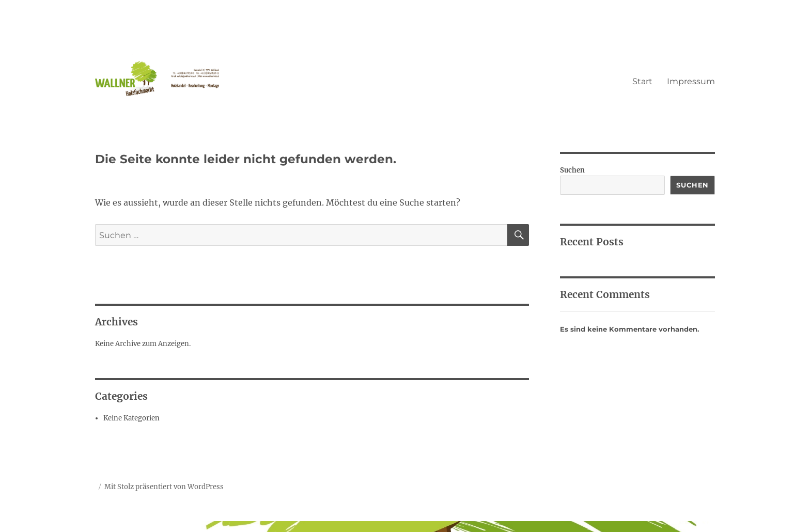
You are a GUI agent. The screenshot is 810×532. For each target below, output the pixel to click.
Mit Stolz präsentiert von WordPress (164, 487)
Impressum (691, 81)
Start (642, 81)
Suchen (572, 170)
